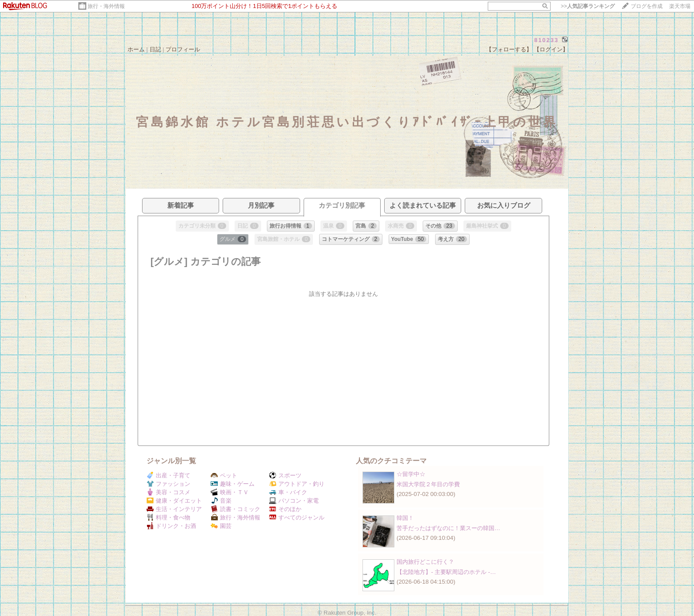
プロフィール (183, 49)
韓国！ (405, 518)
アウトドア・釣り (297, 484)
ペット (224, 475)
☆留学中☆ (411, 474)
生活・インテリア (174, 509)
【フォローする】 (509, 49)
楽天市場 (680, 6)
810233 (546, 40)
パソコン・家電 (294, 501)
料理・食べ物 (168, 517)
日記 (155, 49)
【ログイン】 (551, 49)
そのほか (285, 509)
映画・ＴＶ (230, 492)
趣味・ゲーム (233, 484)
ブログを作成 (647, 6)
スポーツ (285, 475)
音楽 (221, 501)
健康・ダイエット (174, 501)
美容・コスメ (168, 492)
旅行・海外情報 (106, 6)
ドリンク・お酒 (171, 526)
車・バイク (288, 492)
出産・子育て (168, 475)
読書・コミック (235, 509)
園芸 (221, 526)
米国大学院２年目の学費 (428, 484)
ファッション (168, 484)
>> (588, 6)
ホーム (136, 49)
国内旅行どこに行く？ (425, 562)
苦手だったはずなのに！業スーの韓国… (448, 528)
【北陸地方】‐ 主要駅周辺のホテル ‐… (446, 572)
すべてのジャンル (297, 517)
